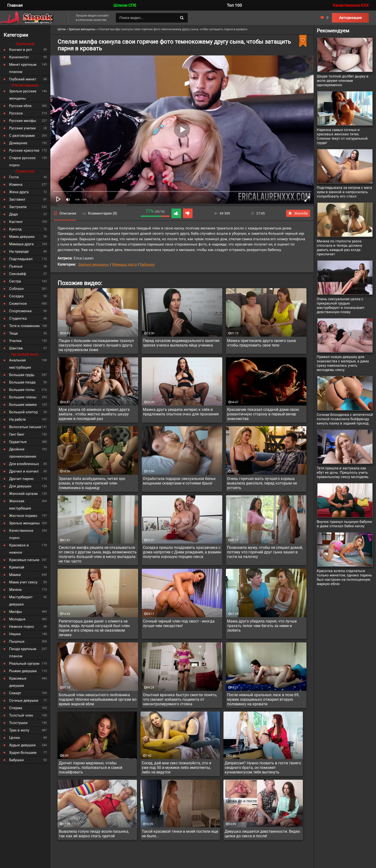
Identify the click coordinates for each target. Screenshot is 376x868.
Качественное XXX (351, 5)
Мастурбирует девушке (21, 601)
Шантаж (16, 348)
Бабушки (147, 264)
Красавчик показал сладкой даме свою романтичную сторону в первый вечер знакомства (263, 414)
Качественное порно (21, 534)
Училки (15, 341)
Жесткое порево (23, 516)
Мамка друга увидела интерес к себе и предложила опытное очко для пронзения (181, 412)
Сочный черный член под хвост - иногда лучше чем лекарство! (179, 623)
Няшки (15, 634)
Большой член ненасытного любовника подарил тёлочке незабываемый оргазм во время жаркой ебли (98, 699)
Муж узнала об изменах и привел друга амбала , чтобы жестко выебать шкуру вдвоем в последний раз (94, 414)
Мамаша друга (124, 264)
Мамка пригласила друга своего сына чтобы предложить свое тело (261, 343)
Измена (16, 185)
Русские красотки (24, 150)
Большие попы (22, 390)
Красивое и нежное (19, 549)
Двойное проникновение (23, 453)
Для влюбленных (24, 464)
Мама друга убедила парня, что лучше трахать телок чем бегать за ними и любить (262, 626)
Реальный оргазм (24, 664)
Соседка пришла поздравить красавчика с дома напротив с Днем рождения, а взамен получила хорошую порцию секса (182, 552)
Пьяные (16, 266)
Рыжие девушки (23, 671)
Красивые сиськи (24, 560)
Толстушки (18, 723)
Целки (15, 738)
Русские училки (22, 128)
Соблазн (16, 289)
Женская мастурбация (20, 505)
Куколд (15, 229)
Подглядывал (21, 259)
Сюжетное (18, 304)
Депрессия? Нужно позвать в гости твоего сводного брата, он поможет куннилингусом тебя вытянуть (263, 768)
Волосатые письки (25, 427)
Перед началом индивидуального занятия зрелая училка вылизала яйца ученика (181, 343)
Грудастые (18, 442)
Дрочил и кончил (24, 471)
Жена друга (19, 192)
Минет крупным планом (23, 68)
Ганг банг (17, 434)
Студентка (18, 318)
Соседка (16, 296)
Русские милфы (23, 121)
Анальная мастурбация (20, 364)
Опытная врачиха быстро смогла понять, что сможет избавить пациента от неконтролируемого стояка (180, 699)
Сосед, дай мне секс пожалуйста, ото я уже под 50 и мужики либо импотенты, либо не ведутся (176, 768)
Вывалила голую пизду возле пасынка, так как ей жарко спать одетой (94, 834)
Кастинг (16, 222)
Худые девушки (22, 745)
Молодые (17, 619)
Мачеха (15, 590)
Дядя (13, 214)
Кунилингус (19, 57)
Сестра (15, 281)
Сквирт (15, 693)
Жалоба (298, 213)
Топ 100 (234, 5)
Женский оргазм (23, 494)
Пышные (17, 641)
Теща (13, 333)
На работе (18, 419)
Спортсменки (20, 311)
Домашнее (18, 143)
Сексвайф (18, 274)
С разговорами (22, 136)
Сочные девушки (24, 700)
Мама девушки (22, 237)
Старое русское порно (22, 162)
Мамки (15, 575)
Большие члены (23, 397)
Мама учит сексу (23, 582)
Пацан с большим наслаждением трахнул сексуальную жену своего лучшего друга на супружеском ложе (96, 345)
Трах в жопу (19, 730)
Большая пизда (22, 382)
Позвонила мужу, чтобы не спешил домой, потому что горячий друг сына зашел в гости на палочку (265, 552)
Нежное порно (22, 627)
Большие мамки (23, 405)
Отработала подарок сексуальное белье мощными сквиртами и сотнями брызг (179, 481)
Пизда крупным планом (23, 652)
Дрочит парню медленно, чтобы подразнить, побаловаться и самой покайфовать (91, 768)
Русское (16, 113)
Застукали (18, 207)
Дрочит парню (21, 479)
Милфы (16, 612)
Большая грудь (22, 375)
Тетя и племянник (24, 326)
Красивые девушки (18, 682)
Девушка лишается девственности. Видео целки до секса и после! (262, 834)
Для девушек (20, 486)
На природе (19, 251)
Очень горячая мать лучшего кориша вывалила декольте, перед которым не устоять (262, 483)
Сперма (16, 708)
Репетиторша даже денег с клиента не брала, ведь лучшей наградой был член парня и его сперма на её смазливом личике (94, 628)
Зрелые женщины (94, 264)
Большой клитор (23, 412)
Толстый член (21, 715)
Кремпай (17, 567)
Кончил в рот (21, 50)
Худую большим (23, 753)
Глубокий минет (23, 79)
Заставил (17, 199)
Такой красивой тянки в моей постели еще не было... (180, 834)
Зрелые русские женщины (23, 95)
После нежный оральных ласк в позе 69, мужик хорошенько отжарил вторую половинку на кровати (263, 699)
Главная (15, 5)
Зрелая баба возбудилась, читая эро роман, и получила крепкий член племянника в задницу (92, 483)
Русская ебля (20, 106)
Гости (14, 177)
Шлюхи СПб (125, 5)
